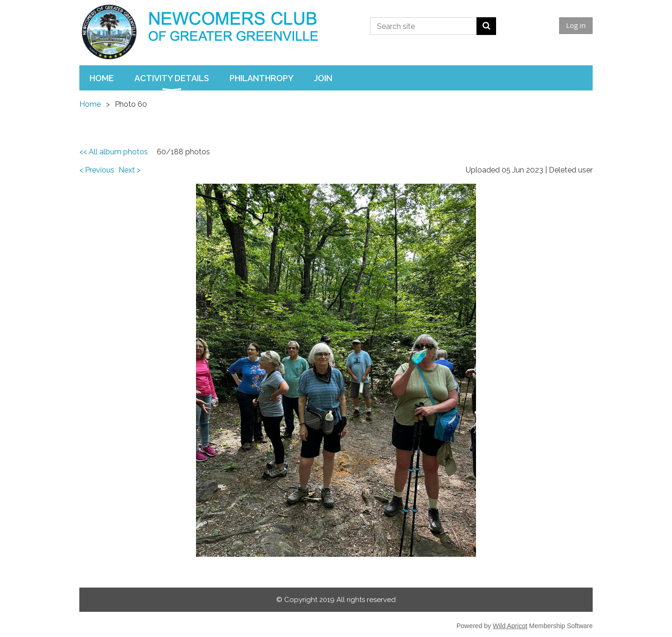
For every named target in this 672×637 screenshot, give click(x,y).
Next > (129, 170)
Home (90, 104)
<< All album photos (114, 152)
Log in (576, 25)
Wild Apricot (510, 626)
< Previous (97, 170)
